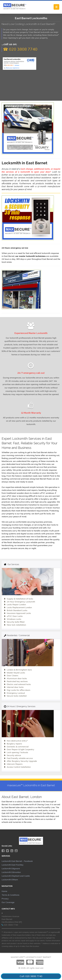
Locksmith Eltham (10, 880)
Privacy (5, 899)
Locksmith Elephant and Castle (16, 876)
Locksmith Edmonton (11, 872)
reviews (17, 65)
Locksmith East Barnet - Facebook (17, 861)
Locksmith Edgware (11, 868)
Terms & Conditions (10, 895)
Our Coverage (8, 902)
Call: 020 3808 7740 (31, 976)
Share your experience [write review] (12, 68)
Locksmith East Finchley (13, 865)
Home (4, 891)
